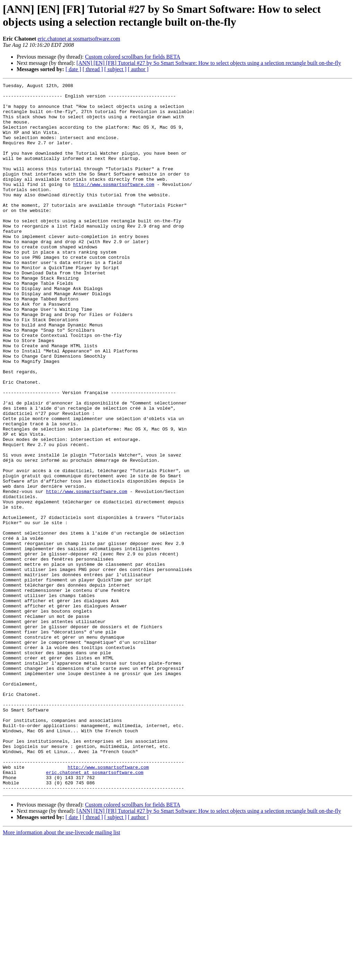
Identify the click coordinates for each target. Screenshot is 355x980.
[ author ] (138, 69)
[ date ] (73, 69)
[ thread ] (93, 69)
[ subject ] (115, 69)
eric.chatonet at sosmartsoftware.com (79, 39)
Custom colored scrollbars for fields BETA (133, 57)
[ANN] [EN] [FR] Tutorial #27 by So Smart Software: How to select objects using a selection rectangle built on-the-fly (209, 63)
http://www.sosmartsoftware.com (114, 205)
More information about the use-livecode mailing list (62, 974)
